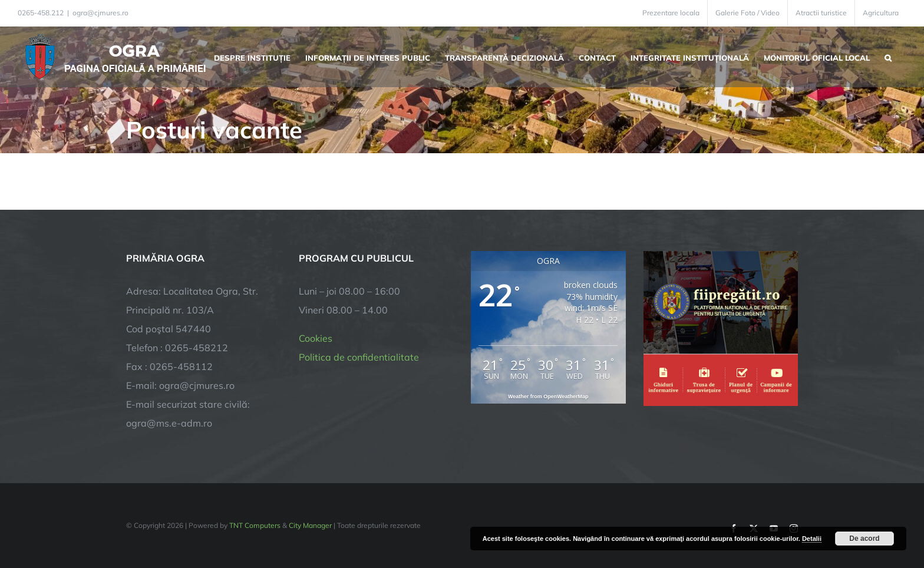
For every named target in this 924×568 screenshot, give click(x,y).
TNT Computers (255, 525)
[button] (888, 57)
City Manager (310, 525)
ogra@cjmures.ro (100, 13)
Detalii (812, 539)
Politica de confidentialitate (359, 357)
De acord (864, 539)
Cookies (316, 338)
